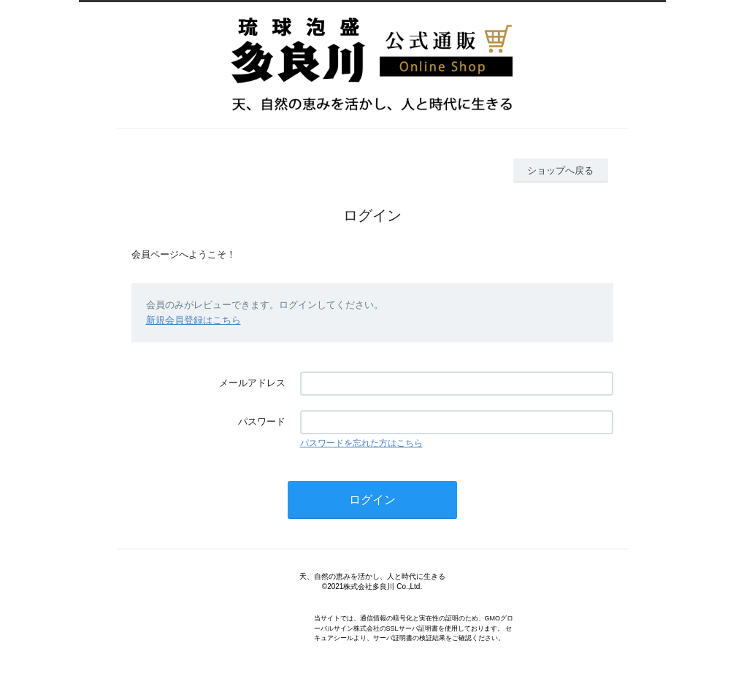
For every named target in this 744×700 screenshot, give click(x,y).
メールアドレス (252, 383)
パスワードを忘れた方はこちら (361, 443)
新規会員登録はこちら (193, 320)
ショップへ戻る (560, 170)
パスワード (262, 422)
